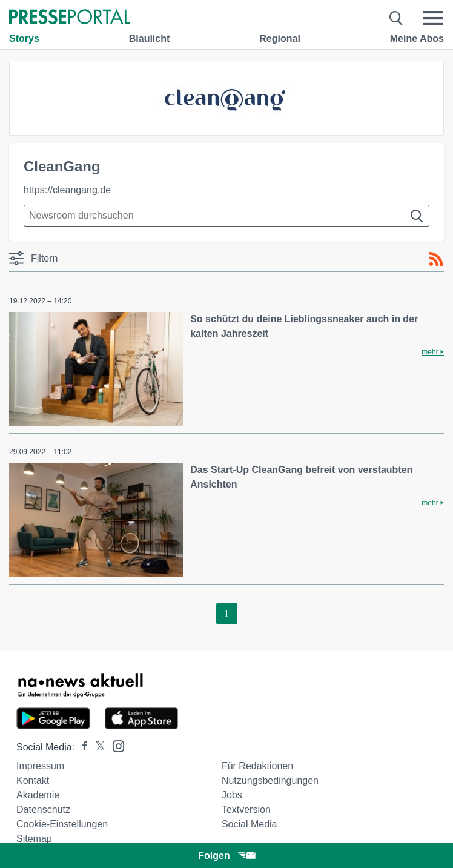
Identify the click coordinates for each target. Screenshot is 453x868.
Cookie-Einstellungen (62, 824)
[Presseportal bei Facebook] (81, 747)
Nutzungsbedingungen (270, 780)
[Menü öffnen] (433, 18)
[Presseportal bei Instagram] (115, 745)
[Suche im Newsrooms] (226, 216)
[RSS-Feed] (436, 259)
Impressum (40, 766)
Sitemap (34, 839)
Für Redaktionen (257, 766)
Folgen (226, 856)
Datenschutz (43, 810)
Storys (24, 38)
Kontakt (33, 780)
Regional (280, 38)
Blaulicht (150, 38)
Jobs (232, 795)
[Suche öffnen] (396, 18)
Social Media (250, 824)
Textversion (246, 810)
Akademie (38, 795)
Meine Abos (417, 38)
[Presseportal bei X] (97, 747)
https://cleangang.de (67, 190)
